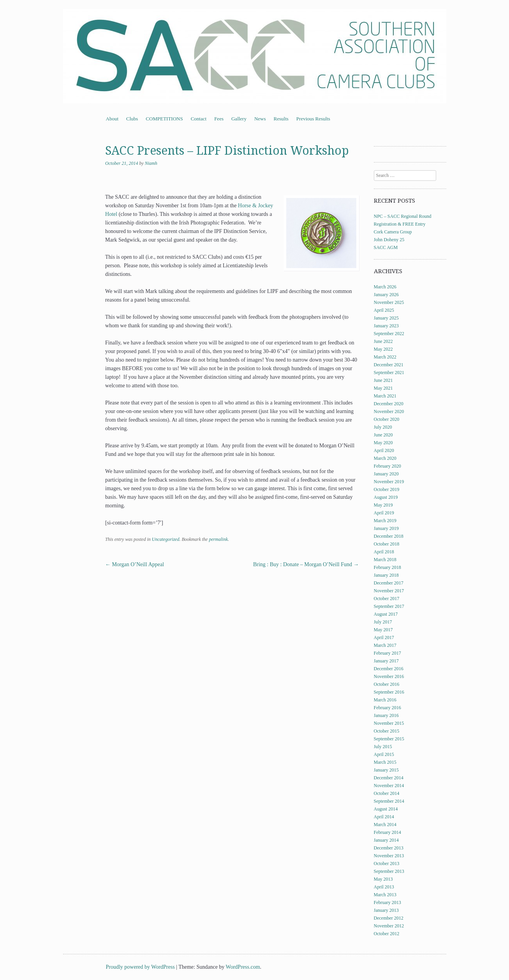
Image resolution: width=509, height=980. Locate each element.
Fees (219, 119)
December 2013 (389, 848)
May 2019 (383, 505)
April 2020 (384, 450)
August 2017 (386, 614)
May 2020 (383, 443)
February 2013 (387, 902)
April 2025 (384, 310)
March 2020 (385, 458)
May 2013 (383, 879)
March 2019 (385, 521)
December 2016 (389, 669)
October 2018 (387, 544)
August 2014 (386, 809)
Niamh (151, 163)
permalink (218, 539)
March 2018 (385, 560)
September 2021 (389, 373)
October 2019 (387, 489)
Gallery (239, 119)
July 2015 (383, 747)
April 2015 (384, 754)
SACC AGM (386, 247)
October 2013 (387, 863)
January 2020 (386, 474)
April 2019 (384, 513)
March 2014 (385, 825)
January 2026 (386, 295)
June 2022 (383, 341)
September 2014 (389, 801)
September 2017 (389, 606)
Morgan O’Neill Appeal (135, 564)
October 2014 (387, 793)
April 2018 (384, 552)
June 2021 (383, 380)
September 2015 (389, 739)
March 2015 (385, 762)
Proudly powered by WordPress (140, 967)
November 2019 (389, 482)
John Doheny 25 (389, 240)
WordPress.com (243, 967)
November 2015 (389, 723)
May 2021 (383, 388)
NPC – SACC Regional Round (403, 216)
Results (281, 119)
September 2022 (389, 334)
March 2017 (385, 645)
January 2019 (386, 528)
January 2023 (386, 326)
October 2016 (387, 684)
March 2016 (385, 700)
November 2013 (389, 856)
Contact (199, 119)
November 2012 (389, 926)
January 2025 (386, 318)
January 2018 (386, 575)
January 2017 (386, 661)
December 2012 (389, 918)
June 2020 (383, 435)
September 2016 (389, 692)
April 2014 (384, 817)
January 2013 (386, 910)
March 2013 (385, 895)
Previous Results (313, 119)
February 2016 (387, 708)
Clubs (132, 119)
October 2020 (387, 419)
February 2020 (387, 466)
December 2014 (389, 778)
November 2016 (389, 676)
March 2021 (385, 396)
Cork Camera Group (393, 232)
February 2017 (387, 653)
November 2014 (389, 786)
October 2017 (387, 599)
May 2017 (383, 630)
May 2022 (383, 349)
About (112, 119)
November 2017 (389, 591)
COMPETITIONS (164, 119)
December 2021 (389, 365)
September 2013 (389, 871)
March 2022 (385, 357)
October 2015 (387, 731)
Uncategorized (166, 539)
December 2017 (389, 583)
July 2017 (383, 622)
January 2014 (386, 840)
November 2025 (389, 302)
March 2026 (385, 287)
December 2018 (389, 536)
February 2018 (387, 567)
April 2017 (384, 637)
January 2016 (386, 715)
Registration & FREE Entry (400, 224)
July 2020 (383, 427)
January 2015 (386, 770)
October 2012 (387, 934)
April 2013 (384, 887)
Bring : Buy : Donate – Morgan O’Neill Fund (306, 564)
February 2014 (387, 832)
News (260, 119)
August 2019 (386, 497)
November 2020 (389, 411)
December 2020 (389, 404)
